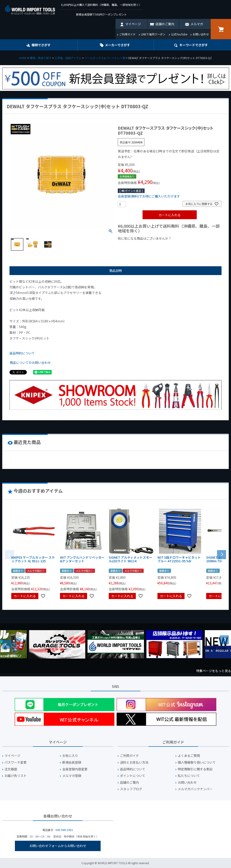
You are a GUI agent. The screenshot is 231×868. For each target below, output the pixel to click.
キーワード (194, 45)
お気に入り (70, 756)
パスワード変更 (16, 762)
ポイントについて (133, 776)
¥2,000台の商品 (191, 246)
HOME (23, 58)
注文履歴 (11, 769)
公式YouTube (179, 34)
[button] (222, 554)
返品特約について (22, 353)
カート (221, 29)
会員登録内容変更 (75, 769)
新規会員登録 (72, 762)
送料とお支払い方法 (134, 762)
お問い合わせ (201, 34)
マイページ (133, 24)
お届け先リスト (16, 776)
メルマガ (197, 24)
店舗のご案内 (165, 24)
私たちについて (189, 776)
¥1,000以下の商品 (133, 246)
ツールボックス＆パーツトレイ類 (105, 58)
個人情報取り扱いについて (197, 762)
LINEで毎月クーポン (153, 34)
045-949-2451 (64, 830)
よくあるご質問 (189, 756)
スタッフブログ (131, 789)
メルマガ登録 (72, 776)
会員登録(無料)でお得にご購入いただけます (149, 196)
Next (224, 640)
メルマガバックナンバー (195, 789)
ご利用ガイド (127, 34)
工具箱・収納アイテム (68, 58)
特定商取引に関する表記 (195, 769)
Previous (7, 644)
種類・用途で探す (41, 58)
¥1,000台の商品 (162, 246)
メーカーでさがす (117, 45)
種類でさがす (41, 45)
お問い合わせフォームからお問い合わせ (58, 846)
